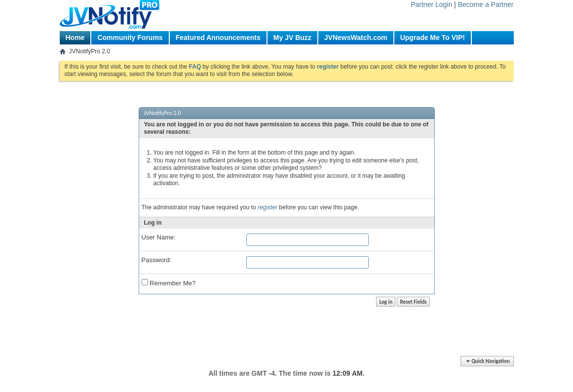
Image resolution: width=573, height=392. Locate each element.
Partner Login (431, 4)
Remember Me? (169, 283)
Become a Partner (486, 4)
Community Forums (130, 38)
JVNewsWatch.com (356, 38)
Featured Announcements (218, 38)
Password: (157, 260)
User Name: (159, 237)
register (267, 207)
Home (75, 38)
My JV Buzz (292, 38)
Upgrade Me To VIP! (433, 38)
